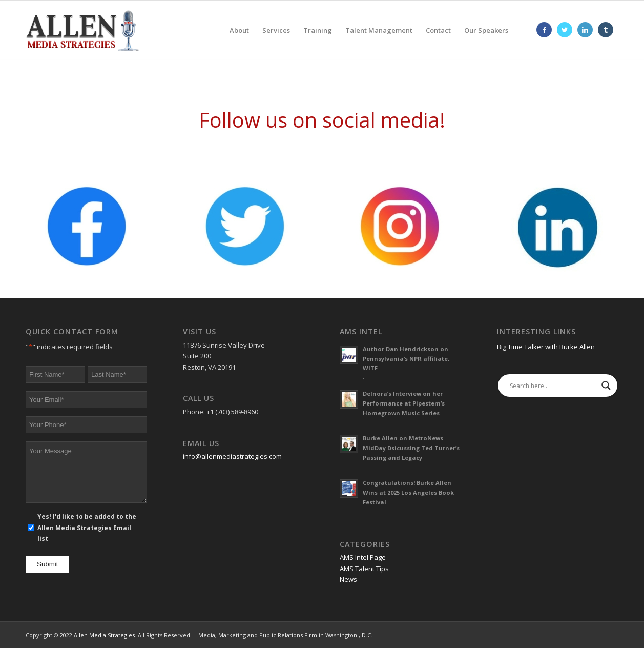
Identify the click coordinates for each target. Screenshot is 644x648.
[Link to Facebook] (544, 30)
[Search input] (553, 386)
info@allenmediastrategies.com (232, 456)
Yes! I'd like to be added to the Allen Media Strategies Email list (87, 528)
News (348, 579)
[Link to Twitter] (565, 30)
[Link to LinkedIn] (585, 30)
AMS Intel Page (363, 557)
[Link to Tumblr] (606, 30)
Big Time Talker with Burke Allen (546, 347)
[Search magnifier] (606, 386)
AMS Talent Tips (364, 569)
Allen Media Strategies (104, 635)
